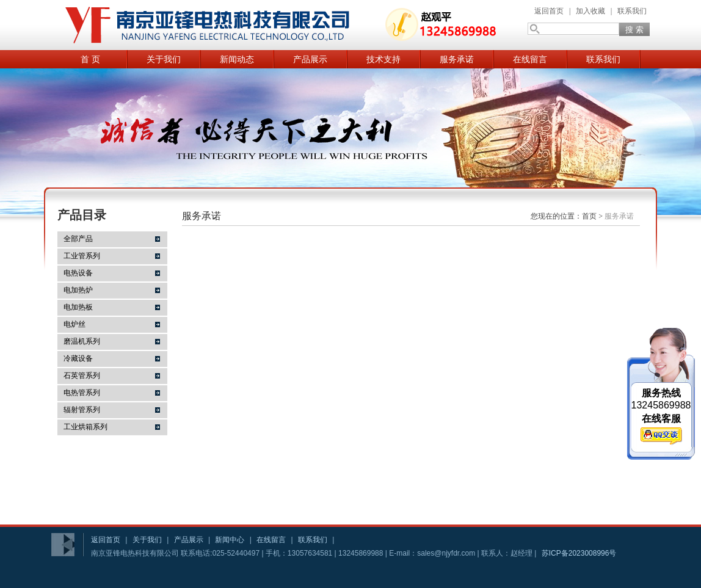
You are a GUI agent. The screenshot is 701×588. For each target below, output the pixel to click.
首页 (589, 216)
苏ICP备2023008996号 (579, 553)
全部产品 (78, 239)
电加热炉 (78, 290)
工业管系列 (82, 256)
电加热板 (78, 307)
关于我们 (164, 59)
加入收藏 (590, 11)
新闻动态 (237, 59)
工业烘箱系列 (85, 427)
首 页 (90, 59)
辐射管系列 (82, 410)
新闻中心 (230, 540)
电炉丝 (74, 324)
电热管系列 (82, 393)
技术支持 (383, 59)
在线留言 (530, 59)
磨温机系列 (82, 341)
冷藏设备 (78, 358)
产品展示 (310, 59)
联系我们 (632, 11)
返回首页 (549, 11)
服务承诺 (457, 59)
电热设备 (78, 273)
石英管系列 (82, 376)
